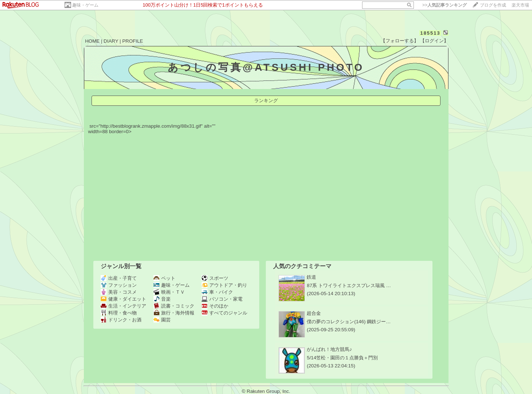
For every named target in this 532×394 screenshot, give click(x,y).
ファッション (119, 285)
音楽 (162, 299)
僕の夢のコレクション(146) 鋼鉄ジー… (349, 322)
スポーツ (215, 278)
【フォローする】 (400, 41)
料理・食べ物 (119, 313)
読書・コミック (174, 306)
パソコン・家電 (222, 299)
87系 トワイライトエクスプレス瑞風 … (349, 285)
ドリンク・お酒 (121, 320)
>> (444, 5)
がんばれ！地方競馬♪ (329, 349)
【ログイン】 (434, 41)
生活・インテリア (123, 306)
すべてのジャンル (224, 313)
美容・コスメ (119, 292)
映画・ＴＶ (169, 292)
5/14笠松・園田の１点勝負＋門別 (342, 358)
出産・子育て (119, 278)
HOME (92, 41)
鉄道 (311, 277)
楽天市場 (520, 5)
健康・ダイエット (123, 299)
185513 (430, 33)
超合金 (314, 313)
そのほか (215, 306)
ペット (164, 278)
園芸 (162, 320)
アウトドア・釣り (224, 285)
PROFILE (133, 41)
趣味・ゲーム (85, 5)
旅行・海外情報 (174, 313)
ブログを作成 (493, 5)
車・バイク (217, 292)
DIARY (111, 41)
